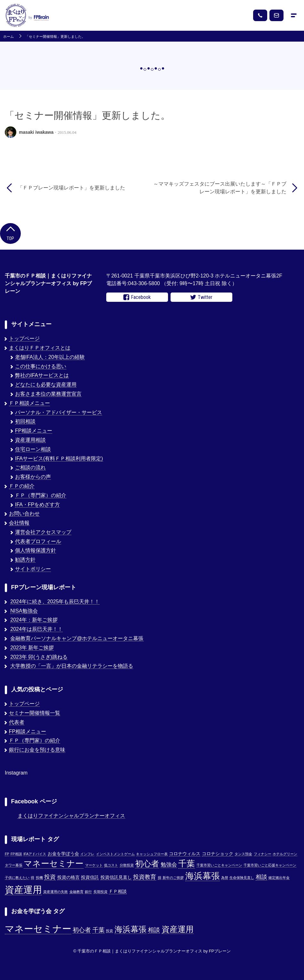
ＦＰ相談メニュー (29, 403)
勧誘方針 (25, 560)
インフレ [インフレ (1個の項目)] (87, 854)
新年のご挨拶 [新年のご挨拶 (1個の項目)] (173, 878)
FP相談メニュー (34, 431)
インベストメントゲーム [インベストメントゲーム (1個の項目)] (115, 854)
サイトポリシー (33, 569)
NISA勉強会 (24, 611)
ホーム (8, 37)
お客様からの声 (33, 477)
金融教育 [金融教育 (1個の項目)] (76, 892)
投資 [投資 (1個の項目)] (109, 931)
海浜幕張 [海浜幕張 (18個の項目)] (203, 876)
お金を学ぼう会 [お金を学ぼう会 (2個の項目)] (63, 854)
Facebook (137, 297)
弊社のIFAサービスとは (42, 375)
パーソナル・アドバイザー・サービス (59, 412)
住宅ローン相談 (33, 449)
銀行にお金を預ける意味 (37, 750)
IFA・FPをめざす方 (37, 505)
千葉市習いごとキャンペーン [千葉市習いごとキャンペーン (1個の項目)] (219, 865)
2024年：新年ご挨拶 (34, 620)
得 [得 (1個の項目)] (32, 878)
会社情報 (19, 523)
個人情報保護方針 (36, 550)
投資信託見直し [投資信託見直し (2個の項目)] (116, 877)
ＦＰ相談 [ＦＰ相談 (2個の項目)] (118, 892)
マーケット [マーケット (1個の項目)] (94, 865)
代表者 (17, 722)
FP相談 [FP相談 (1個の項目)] (16, 854)
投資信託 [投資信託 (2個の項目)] (90, 877)
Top (10, 233)
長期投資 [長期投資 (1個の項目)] (100, 892)
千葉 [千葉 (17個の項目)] (187, 864)
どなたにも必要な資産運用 (46, 385)
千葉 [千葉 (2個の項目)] (99, 930)
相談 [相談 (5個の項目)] (261, 877)
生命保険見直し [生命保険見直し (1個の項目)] (242, 878)
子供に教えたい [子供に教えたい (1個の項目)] (17, 878)
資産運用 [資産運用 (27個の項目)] (23, 890)
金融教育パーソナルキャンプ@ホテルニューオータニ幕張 (77, 638)
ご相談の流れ (30, 467)
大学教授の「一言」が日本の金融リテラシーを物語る (72, 666)
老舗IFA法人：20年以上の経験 (50, 357)
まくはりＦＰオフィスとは (40, 348)
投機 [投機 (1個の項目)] (39, 878)
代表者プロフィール (38, 541)
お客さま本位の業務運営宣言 (48, 394)
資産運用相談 (30, 440)
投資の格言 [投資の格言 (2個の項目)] (68, 877)
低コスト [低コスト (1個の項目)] (111, 865)
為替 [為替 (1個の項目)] (225, 878)
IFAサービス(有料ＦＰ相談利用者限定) (59, 458)
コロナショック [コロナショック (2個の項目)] (218, 854)
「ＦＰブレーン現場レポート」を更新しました (71, 188)
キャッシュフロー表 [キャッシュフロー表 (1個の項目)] (152, 854)
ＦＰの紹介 (22, 486)
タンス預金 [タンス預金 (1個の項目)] (243, 854)
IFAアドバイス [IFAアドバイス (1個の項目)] (35, 854)
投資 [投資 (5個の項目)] (50, 877)
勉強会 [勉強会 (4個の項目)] (169, 864)
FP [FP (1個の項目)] (7, 854)
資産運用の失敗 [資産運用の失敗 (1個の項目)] (56, 892)
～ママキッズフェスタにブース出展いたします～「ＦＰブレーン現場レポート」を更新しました (220, 188)
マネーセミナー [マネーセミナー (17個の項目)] (54, 864)
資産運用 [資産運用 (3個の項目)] (178, 929)
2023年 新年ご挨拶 (32, 648)
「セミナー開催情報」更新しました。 (55, 37)
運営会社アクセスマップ (43, 532)
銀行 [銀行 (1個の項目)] (88, 892)
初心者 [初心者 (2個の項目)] (82, 930)
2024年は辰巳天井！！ (36, 629)
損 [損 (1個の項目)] (160, 878)
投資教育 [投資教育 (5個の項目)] (145, 877)
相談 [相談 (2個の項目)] (154, 930)
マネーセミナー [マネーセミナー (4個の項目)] (38, 929)
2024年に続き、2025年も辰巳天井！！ (55, 602)
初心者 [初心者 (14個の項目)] (147, 864)
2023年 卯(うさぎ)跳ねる (39, 657)
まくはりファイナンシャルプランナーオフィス (71, 816)
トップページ (24, 338)
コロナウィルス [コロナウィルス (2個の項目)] (185, 854)
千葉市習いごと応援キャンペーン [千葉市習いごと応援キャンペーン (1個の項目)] (270, 865)
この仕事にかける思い (41, 366)
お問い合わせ (24, 514)
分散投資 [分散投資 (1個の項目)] (127, 865)
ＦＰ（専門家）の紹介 (41, 495)
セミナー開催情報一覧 (35, 713)
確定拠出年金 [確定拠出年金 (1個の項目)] (279, 878)
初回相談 (25, 421)
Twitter (201, 297)
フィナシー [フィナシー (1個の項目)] (263, 854)
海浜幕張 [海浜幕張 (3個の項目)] (131, 929)
